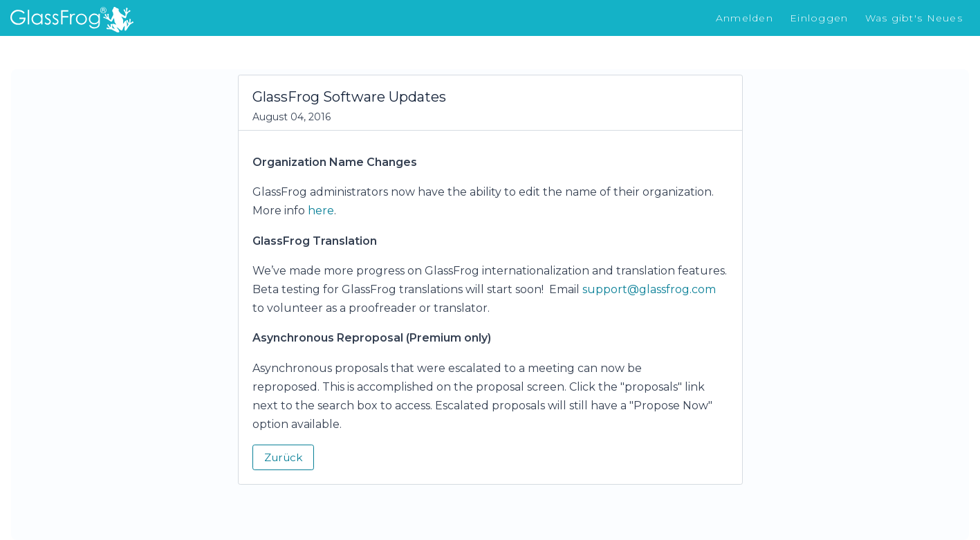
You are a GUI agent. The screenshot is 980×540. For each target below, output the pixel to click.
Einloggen (819, 18)
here (321, 211)
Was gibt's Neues (914, 18)
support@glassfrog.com (649, 289)
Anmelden (745, 18)
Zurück (283, 457)
